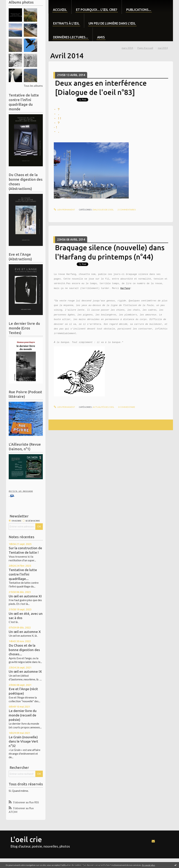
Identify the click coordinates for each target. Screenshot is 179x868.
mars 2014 (127, 48)
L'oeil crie (26, 839)
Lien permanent (64, 210)
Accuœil (60, 10)
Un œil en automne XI (25, 596)
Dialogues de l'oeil (103, 210)
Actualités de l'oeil (103, 407)
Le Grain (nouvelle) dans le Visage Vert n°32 (23, 741)
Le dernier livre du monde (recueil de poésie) (23, 715)
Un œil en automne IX (25, 671)
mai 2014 (163, 48)
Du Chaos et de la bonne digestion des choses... (24, 650)
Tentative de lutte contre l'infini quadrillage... (23, 574)
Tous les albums (33, 86)
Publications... (139, 10)
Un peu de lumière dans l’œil (112, 23)
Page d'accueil (145, 48)
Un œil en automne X (25, 632)
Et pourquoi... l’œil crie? (97, 10)
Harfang (125, 288)
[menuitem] (60, 7)
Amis (101, 37)
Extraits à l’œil (66, 23)
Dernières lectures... (71, 37)
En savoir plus (149, 865)
